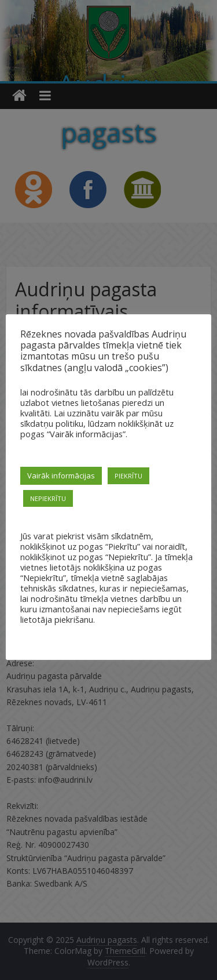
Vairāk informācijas (61, 476)
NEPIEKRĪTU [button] (48, 498)
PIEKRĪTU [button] (128, 476)
